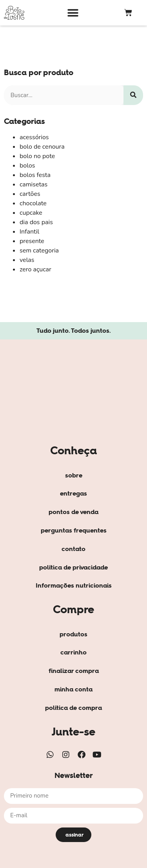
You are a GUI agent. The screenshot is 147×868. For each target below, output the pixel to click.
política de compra (73, 708)
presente (32, 241)
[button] (73, 13)
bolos (27, 166)
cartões (30, 194)
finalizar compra (74, 671)
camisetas (34, 184)
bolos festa (35, 175)
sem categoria (39, 251)
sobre (74, 475)
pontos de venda (73, 512)
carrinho (73, 652)
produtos (73, 634)
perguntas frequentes (74, 530)
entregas (73, 493)
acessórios (34, 137)
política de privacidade (73, 567)
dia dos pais (36, 222)
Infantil (29, 232)
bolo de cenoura (42, 147)
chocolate (33, 203)
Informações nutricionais (74, 585)
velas (27, 260)
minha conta (73, 689)
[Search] (133, 95)
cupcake (31, 213)
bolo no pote (37, 156)
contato (73, 549)
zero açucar (35, 269)
